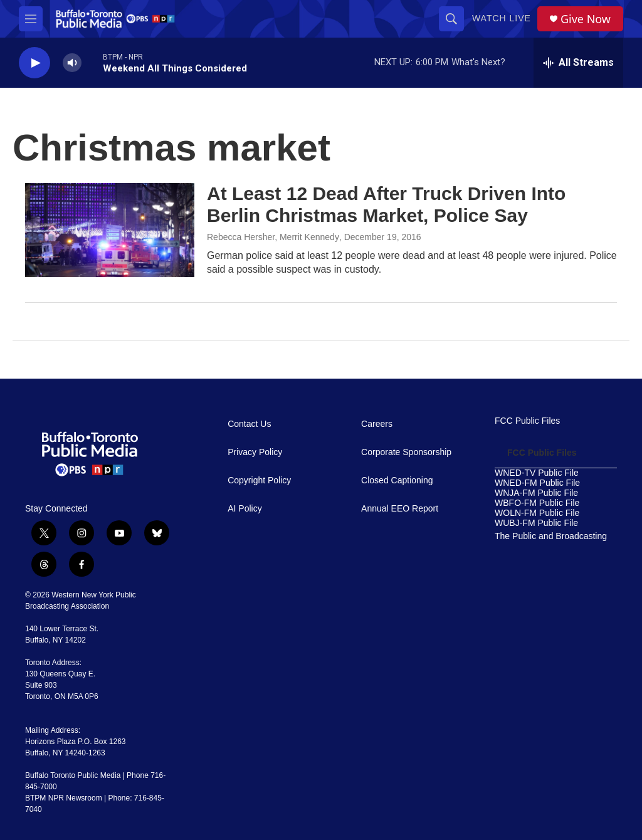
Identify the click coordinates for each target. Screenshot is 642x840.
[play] (34, 63)
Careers (377, 424)
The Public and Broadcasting (551, 536)
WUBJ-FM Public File (536, 523)
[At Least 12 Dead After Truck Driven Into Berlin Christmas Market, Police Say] (110, 230)
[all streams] (578, 63)
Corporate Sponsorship (406, 452)
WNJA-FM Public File (536, 493)
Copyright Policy (259, 480)
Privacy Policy (255, 452)
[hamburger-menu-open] (31, 19)
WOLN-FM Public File (537, 513)
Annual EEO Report (400, 509)
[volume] (72, 63)
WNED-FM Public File (537, 483)
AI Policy (245, 509)
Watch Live (502, 18)
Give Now (586, 19)
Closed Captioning (397, 480)
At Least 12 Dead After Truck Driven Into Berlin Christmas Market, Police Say (386, 204)
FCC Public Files (527, 421)
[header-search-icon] (451, 19)
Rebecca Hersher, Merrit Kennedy (273, 237)
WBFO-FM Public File (537, 503)
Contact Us (249, 424)
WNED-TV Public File (537, 473)
